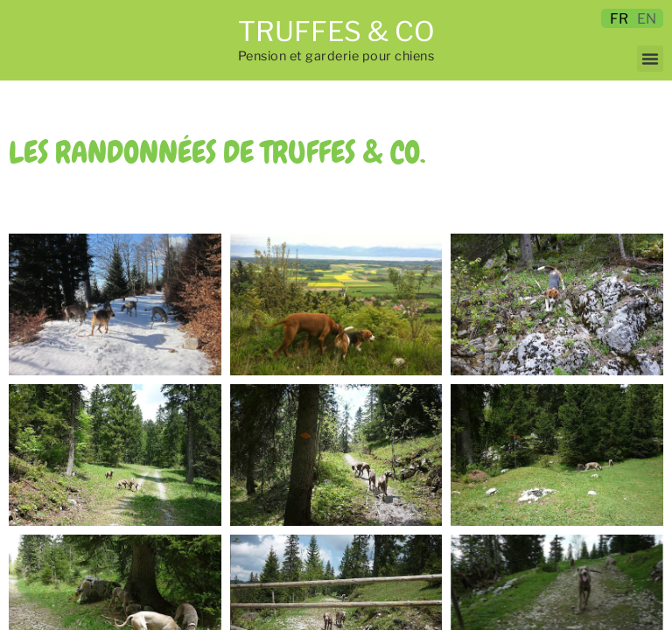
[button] (650, 59)
